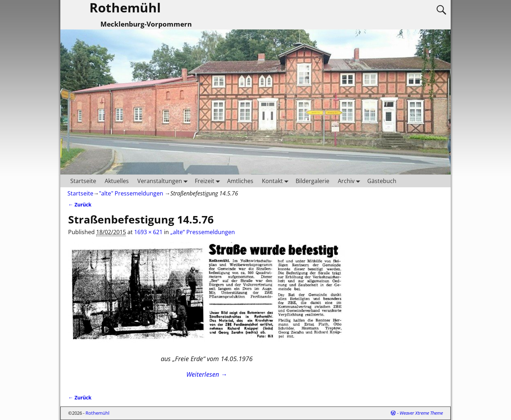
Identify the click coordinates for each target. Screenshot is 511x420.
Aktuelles (117, 181)
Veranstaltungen (164, 181)
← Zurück (80, 205)
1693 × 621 (148, 232)
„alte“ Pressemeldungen (203, 232)
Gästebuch (382, 181)
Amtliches (240, 181)
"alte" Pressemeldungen (131, 193)
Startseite (83, 181)
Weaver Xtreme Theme (421, 413)
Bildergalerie (312, 181)
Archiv (350, 181)
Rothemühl (97, 413)
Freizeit (209, 181)
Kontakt (277, 181)
